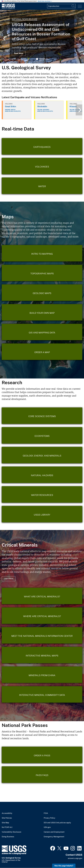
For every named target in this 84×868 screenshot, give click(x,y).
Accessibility (7, 813)
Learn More (9, 579)
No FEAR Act (7, 827)
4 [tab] (47, 59)
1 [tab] (37, 59)
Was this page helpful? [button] (64, 866)
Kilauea (73, 106)
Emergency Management (54, 837)
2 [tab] (40, 59)
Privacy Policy (49, 818)
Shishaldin (42, 106)
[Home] (8, 8)
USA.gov (47, 827)
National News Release (25, 19)
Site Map (5, 823)
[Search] (73, 6)
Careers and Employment (54, 832)
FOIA (46, 813)
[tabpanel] (42, 37)
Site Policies (7, 818)
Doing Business (8, 837)
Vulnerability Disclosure (11, 832)
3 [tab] (44, 59)
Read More (19, 53)
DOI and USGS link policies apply (57, 823)
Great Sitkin (11, 106)
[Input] (61, 6)
